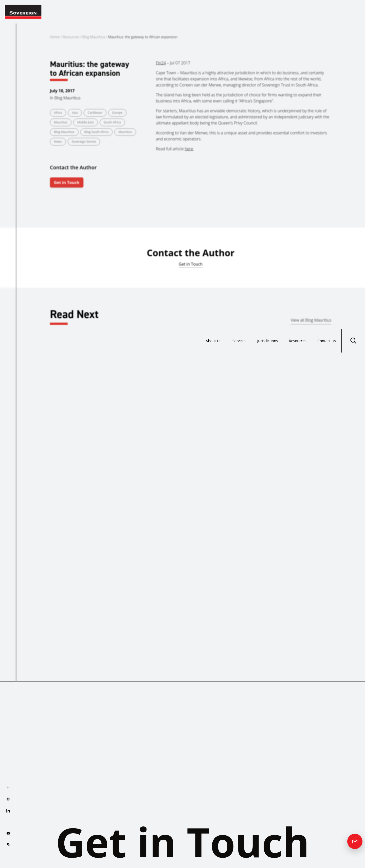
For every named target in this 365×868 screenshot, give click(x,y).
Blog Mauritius (94, 37)
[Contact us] (355, 841)
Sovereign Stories (84, 142)
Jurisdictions (260, 12)
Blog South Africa (97, 132)
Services (228, 12)
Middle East (86, 122)
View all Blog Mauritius (311, 320)
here (189, 149)
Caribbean (95, 113)
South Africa (112, 122)
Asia (75, 113)
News (58, 142)
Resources (293, 12)
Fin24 (161, 63)
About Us (200, 12)
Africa (58, 113)
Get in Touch (67, 182)
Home (55, 37)
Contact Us (325, 12)
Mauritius (61, 122)
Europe (117, 113)
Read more (33, 480)
